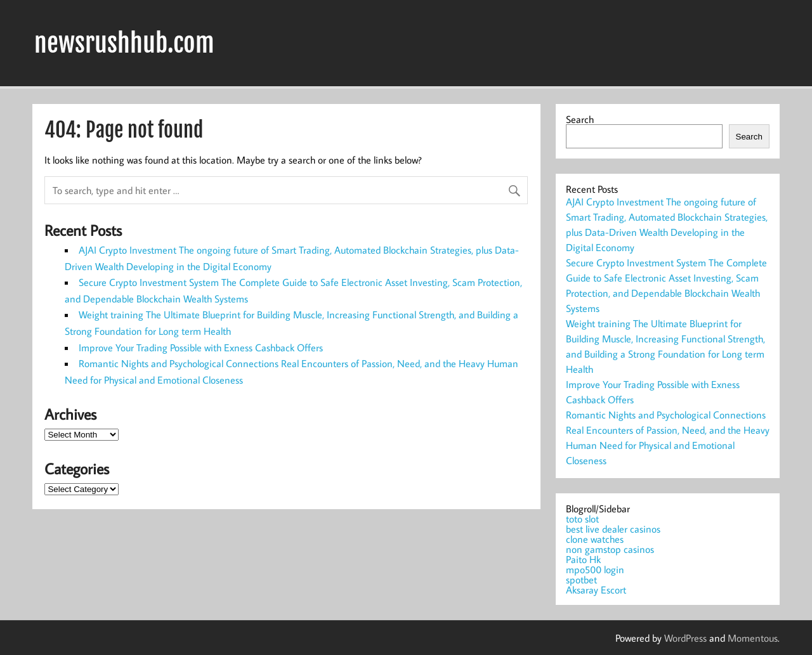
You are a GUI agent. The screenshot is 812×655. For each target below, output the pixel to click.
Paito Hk (583, 559)
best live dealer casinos (613, 529)
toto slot (582, 519)
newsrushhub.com (124, 43)
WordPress (685, 638)
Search (580, 119)
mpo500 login (595, 569)
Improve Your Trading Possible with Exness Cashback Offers (201, 347)
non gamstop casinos (610, 549)
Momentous (753, 638)
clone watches (595, 539)
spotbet (581, 580)
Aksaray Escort (596, 590)
